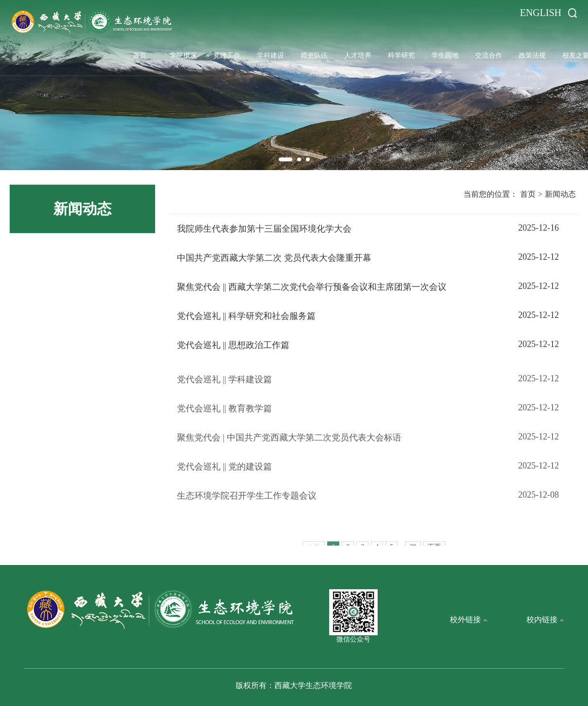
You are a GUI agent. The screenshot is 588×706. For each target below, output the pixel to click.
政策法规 (532, 55)
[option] (294, 85)
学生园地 (445, 55)
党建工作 (227, 55)
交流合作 (489, 55)
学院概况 (183, 55)
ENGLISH (540, 13)
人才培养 (358, 55)
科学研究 (401, 55)
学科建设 (270, 55)
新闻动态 (560, 196)
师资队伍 (314, 55)
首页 (140, 55)
